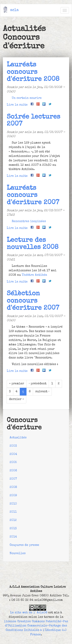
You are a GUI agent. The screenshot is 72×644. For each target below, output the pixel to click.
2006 (13, 471)
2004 (13, 454)
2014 (13, 537)
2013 (13, 529)
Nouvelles (18, 554)
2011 (13, 512)
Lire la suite (17, 105)
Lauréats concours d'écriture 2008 (33, 72)
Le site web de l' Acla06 (29, 613)
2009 (13, 496)
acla (14, 10)
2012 (13, 520)
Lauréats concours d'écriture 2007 (33, 196)
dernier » (16, 399)
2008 (13, 487)
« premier (17, 384)
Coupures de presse (24, 545)
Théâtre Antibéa (34, 275)
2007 (13, 479)
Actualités (18, 438)
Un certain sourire (27, 98)
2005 (13, 462)
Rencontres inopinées (29, 221)
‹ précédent (38, 384)
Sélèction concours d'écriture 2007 (33, 301)
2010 (13, 504)
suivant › (42, 392)
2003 (13, 446)
